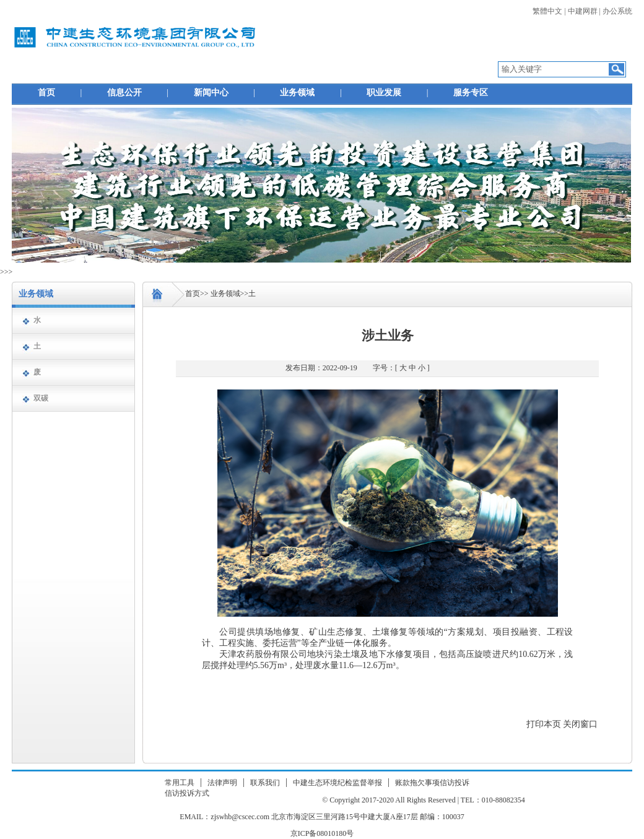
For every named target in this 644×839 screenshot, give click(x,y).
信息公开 (124, 93)
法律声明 (222, 783)
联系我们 (265, 783)
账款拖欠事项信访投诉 (432, 783)
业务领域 (297, 93)
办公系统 (617, 11)
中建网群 (583, 11)
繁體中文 (547, 11)
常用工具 (180, 783)
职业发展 (384, 93)
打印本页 (544, 724)
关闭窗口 (580, 724)
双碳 (41, 398)
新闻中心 (211, 93)
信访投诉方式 (187, 793)
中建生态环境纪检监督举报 (337, 783)
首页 (46, 93)
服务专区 (471, 93)
